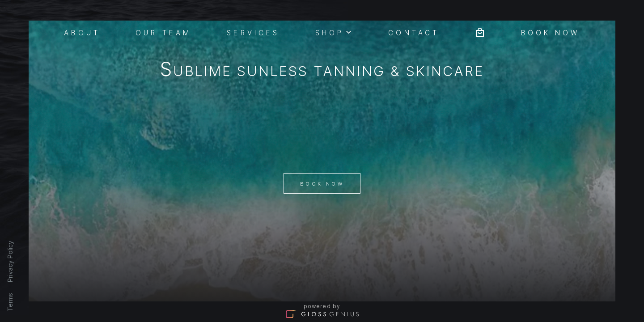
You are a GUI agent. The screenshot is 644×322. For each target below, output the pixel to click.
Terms (10, 302)
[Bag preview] (480, 32)
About (82, 32)
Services (253, 32)
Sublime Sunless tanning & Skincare (322, 71)
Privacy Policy (10, 261)
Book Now (322, 184)
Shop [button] (334, 32)
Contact (414, 32)
